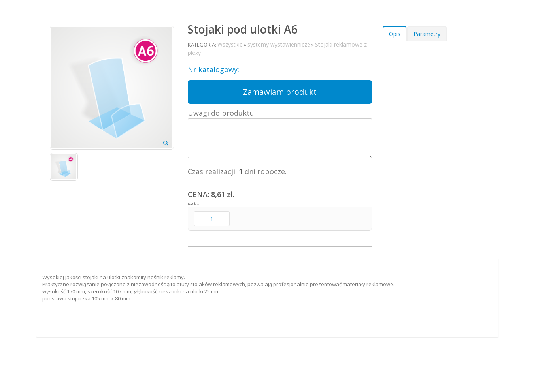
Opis (395, 34)
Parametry (427, 34)
